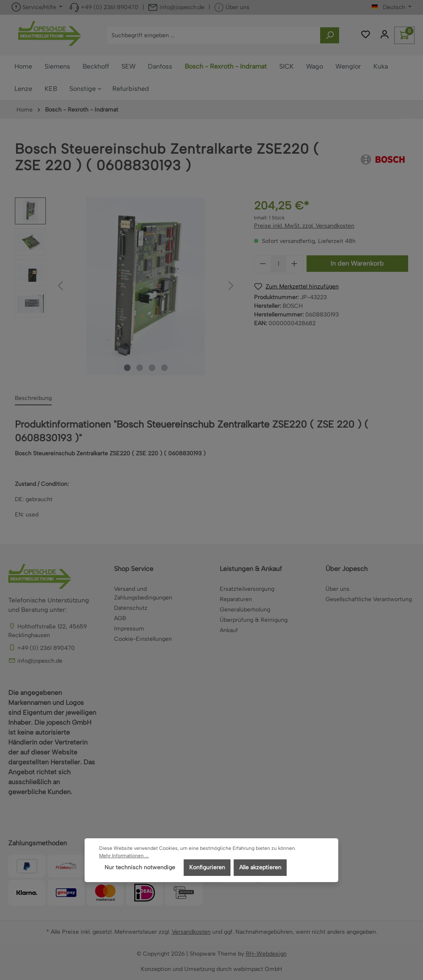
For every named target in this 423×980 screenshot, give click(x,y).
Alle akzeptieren (260, 867)
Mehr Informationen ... (124, 856)
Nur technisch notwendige (140, 867)
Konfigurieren (207, 867)
